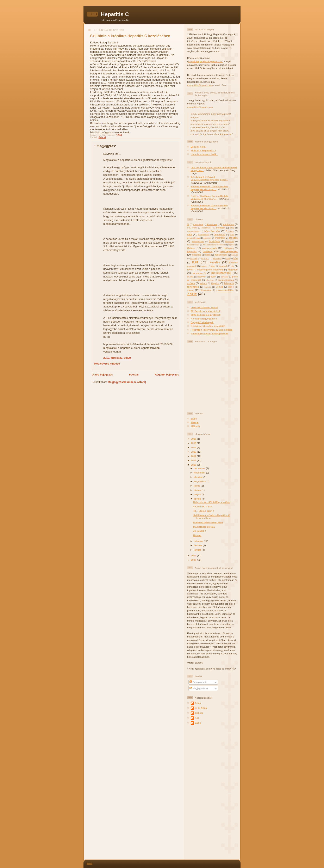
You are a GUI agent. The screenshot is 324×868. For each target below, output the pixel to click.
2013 (194, 452)
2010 (194, 465)
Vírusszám (206, 290)
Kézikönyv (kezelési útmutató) (208, 326)
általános (212, 224)
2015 (194, 443)
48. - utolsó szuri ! (203, 511)
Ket (195, 262)
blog (232, 228)
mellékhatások (221, 273)
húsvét (235, 255)
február (198, 545)
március (199, 541)
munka (190, 277)
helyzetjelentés (229, 251)
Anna (198, 703)
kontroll (223, 266)
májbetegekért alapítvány (210, 270)
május (198, 494)
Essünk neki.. (198, 147)
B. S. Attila (201, 708)
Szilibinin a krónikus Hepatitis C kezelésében (130, 36)
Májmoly (196, 426)
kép (236, 258)
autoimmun (229, 224)
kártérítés (217, 258)
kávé (228, 258)
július (197, 486)
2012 (194, 456)
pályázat (225, 277)
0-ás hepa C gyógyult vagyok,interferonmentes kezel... (209, 178)
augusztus (200, 481)
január (198, 550)
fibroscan (230, 242)
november (200, 473)
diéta (232, 235)
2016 (194, 439)
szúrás (191, 283)
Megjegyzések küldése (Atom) (127, 382)
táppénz (215, 283)
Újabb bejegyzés (102, 375)
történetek (193, 287)
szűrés (203, 283)
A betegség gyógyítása (204, 319)
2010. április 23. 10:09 (117, 358)
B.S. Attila (192, 228)
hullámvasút (221, 255)
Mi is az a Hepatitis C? (203, 150)
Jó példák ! (200, 531)
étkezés (233, 238)
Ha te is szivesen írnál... (204, 154)
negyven (202, 277)
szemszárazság (226, 280)
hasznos (208, 251)
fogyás (231, 245)
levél (190, 270)
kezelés (215, 262)
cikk (190, 234)
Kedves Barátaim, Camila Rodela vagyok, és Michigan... (210, 188)
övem (213, 277)
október (199, 477)
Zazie (192, 294)
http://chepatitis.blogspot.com (205, 61)
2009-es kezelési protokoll (206, 315)
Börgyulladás (193, 231)
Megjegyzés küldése (107, 364)
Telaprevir (229, 283)
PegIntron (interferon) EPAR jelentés (212, 330)
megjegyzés (199, 273)
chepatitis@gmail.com (200, 85)
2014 (194, 447)
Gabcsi (102, 137)
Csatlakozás (204, 235)
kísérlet (204, 266)
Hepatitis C (115, 14)
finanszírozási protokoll (214, 245)
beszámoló (206, 228)
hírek (208, 255)
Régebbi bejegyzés (167, 375)
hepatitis (197, 255)
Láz (233, 266)
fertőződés (214, 241)
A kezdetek (198, 225)
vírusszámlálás (225, 290)
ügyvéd (208, 287)
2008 (194, 560)
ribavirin (210, 280)
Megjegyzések (199, 688)
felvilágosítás (198, 242)
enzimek (207, 238)
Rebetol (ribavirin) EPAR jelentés (210, 333)
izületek (194, 258)
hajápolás (229, 248)
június (198, 490)
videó (231, 287)
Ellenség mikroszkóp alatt (208, 522)
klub (213, 266)
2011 (194, 460)
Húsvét (197, 535)
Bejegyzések (198, 682)
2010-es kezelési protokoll (206, 311)
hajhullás (192, 251)
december (200, 468)
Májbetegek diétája (204, 527)
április (198, 499)
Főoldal (134, 375)
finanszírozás (193, 245)
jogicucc (205, 258)
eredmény (220, 238)
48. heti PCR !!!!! (203, 506)
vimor (191, 290)
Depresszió (219, 234)
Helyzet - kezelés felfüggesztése (211, 502)
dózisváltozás (194, 238)
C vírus (230, 231)
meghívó (233, 270)
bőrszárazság (212, 231)
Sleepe (195, 422)
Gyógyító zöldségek (202, 322)
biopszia (220, 228)
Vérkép (219, 287)
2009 (194, 555)
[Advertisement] (200, 793)
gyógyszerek (209, 248)
